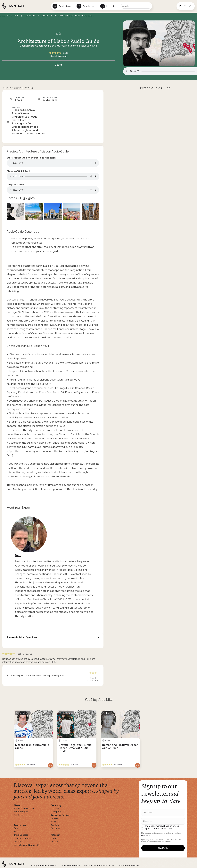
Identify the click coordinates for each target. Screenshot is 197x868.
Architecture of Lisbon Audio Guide (58, 41)
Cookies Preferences (129, 865)
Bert (18, 555)
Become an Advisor (23, 838)
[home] (15, 9)
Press (53, 822)
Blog (16, 828)
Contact (18, 842)
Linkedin (54, 838)
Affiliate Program (21, 812)
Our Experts (56, 812)
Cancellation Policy (71, 865)
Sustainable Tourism (60, 815)
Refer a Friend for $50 (24, 808)
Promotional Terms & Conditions (99, 865)
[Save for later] (49, 713)
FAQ (54, 662)
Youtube (54, 842)
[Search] (136, 6)
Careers (54, 818)
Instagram (55, 835)
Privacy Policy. (147, 835)
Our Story (55, 808)
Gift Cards (18, 815)
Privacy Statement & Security (44, 865)
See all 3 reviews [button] (59, 56)
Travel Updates (21, 835)
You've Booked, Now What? (26, 845)
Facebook (55, 828)
